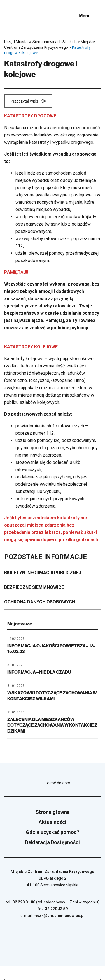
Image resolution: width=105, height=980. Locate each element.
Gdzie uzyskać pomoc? (53, 832)
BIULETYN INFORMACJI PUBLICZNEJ (43, 573)
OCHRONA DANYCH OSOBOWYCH (40, 602)
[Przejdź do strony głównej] (20, 16)
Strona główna (53, 812)
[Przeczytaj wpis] (28, 101)
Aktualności (53, 822)
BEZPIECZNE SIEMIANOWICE (34, 587)
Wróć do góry (74, 783)
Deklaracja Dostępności (53, 842)
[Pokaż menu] (89, 16)
